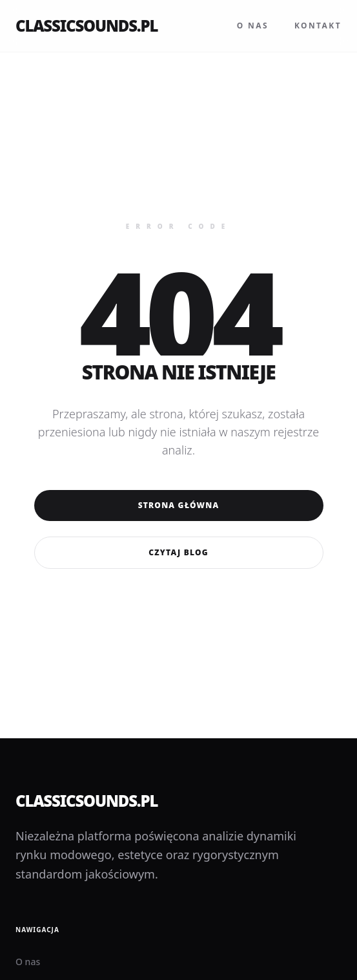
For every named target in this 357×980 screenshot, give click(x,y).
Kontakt (318, 26)
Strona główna (179, 505)
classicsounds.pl (87, 26)
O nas (253, 26)
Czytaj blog (178, 552)
